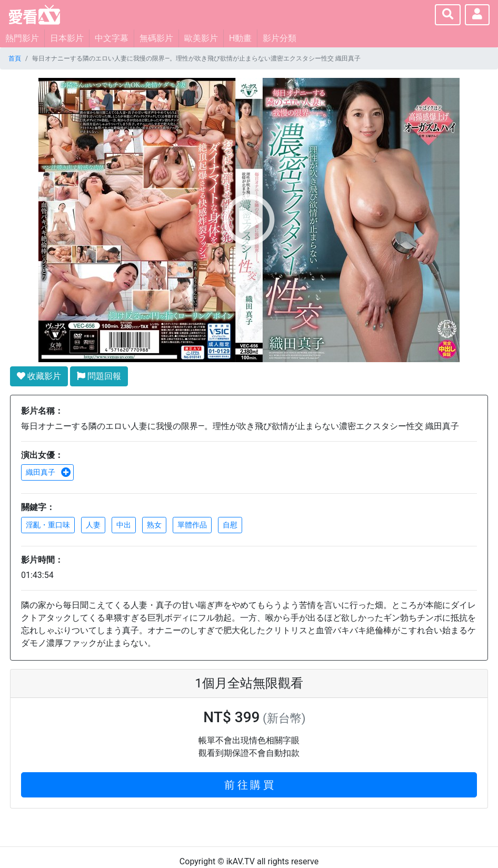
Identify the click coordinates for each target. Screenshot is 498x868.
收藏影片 (39, 376)
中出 (124, 525)
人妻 (93, 525)
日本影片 (67, 38)
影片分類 (280, 38)
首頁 (15, 58)
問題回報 (99, 376)
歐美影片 (201, 38)
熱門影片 (22, 38)
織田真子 (48, 472)
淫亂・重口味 (48, 525)
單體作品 (192, 525)
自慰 (230, 525)
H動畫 (240, 38)
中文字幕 (112, 38)
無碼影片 (156, 38)
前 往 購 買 (249, 785)
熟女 (154, 525)
